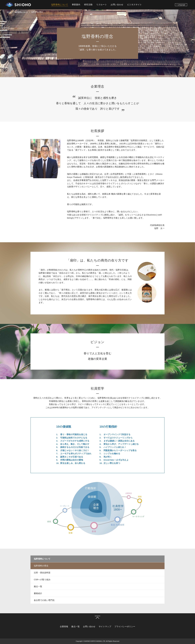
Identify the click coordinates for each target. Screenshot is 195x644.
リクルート (102, 5)
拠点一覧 (38, 586)
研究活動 (88, 5)
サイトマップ (105, 627)
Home (9, 12)
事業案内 (76, 5)
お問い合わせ (89, 627)
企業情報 (64, 627)
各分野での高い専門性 (44, 600)
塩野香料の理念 (41, 566)
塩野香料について (21, 12)
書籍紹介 (38, 593)
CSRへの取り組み (42, 580)
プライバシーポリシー (125, 627)
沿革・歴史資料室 (42, 573)
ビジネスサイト (135, 5)
